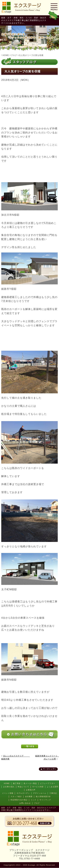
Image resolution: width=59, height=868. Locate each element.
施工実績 (17, 783)
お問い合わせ (25, 803)
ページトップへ (49, 769)
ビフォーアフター (48, 783)
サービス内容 (38, 787)
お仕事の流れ (9, 787)
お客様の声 (31, 790)
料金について (23, 787)
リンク (34, 800)
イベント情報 (8, 793)
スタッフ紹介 (16, 796)
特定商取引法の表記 (19, 800)
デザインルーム (40, 793)
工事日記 (53, 793)
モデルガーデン (23, 793)
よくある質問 (53, 787)
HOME (7, 783)
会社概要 (29, 796)
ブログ (37, 803)
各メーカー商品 (30, 783)
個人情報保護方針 (43, 796)
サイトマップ (45, 800)
